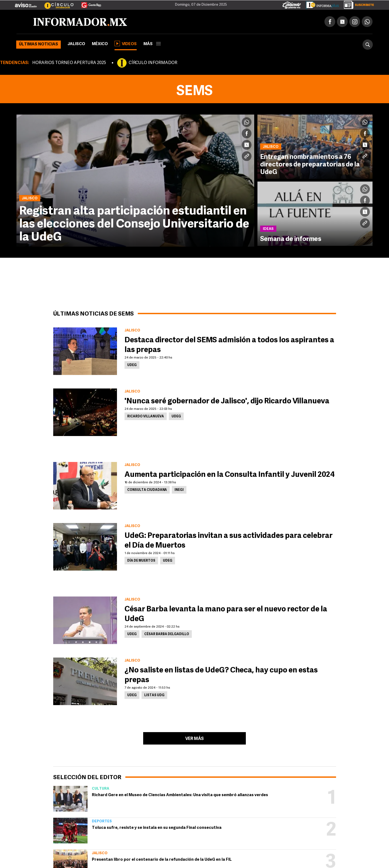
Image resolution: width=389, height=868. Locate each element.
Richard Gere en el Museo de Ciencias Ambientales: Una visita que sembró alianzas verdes (180, 795)
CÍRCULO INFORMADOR (153, 63)
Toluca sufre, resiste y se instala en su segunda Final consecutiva (157, 828)
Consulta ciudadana (147, 490)
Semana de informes (291, 239)
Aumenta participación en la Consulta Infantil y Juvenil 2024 (230, 475)
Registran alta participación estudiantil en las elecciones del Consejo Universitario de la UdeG (134, 224)
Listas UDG (154, 695)
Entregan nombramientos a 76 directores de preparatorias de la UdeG (310, 165)
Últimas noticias (38, 44)
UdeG (132, 365)
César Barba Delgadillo (167, 634)
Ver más (194, 739)
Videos (126, 43)
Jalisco (76, 44)
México (100, 44)
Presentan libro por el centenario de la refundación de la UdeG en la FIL (162, 860)
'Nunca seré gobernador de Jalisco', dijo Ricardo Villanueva (227, 401)
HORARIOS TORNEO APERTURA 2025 (69, 63)
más (152, 44)
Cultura (100, 789)
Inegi (179, 490)
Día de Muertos (141, 561)
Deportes (102, 821)
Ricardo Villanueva (146, 417)
